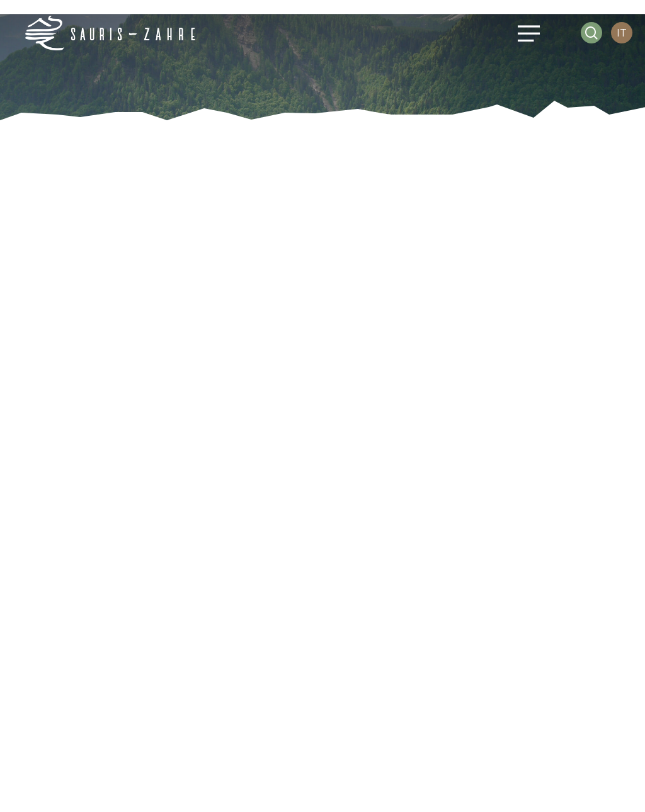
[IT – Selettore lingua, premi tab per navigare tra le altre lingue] (622, 33)
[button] (527, 33)
